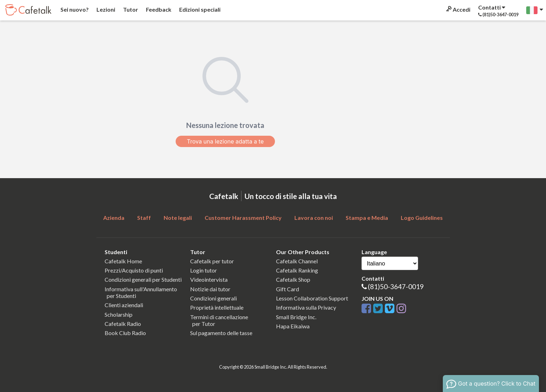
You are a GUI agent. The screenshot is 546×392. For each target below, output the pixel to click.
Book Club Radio (125, 333)
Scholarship (119, 314)
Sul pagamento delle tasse (221, 333)
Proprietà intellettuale (217, 307)
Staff (144, 218)
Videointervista (209, 279)
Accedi (458, 9)
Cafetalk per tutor (212, 261)
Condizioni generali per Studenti (143, 279)
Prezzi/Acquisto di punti (134, 270)
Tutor (130, 9)
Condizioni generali (213, 298)
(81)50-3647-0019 (396, 286)
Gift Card (287, 289)
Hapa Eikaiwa (293, 326)
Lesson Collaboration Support (312, 298)
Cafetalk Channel (297, 261)
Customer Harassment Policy (243, 218)
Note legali (178, 218)
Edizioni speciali (199, 9)
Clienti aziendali (124, 305)
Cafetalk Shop (293, 279)
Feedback (158, 9)
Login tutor (204, 270)
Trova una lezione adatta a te (225, 141)
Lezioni (105, 9)
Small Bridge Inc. (296, 317)
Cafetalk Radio (123, 324)
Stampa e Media (367, 218)
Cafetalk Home (123, 261)
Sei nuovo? (74, 9)
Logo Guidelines (422, 218)
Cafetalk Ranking (297, 270)
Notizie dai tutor (210, 289)
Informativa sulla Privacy (306, 307)
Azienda (114, 218)
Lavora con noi (314, 218)
